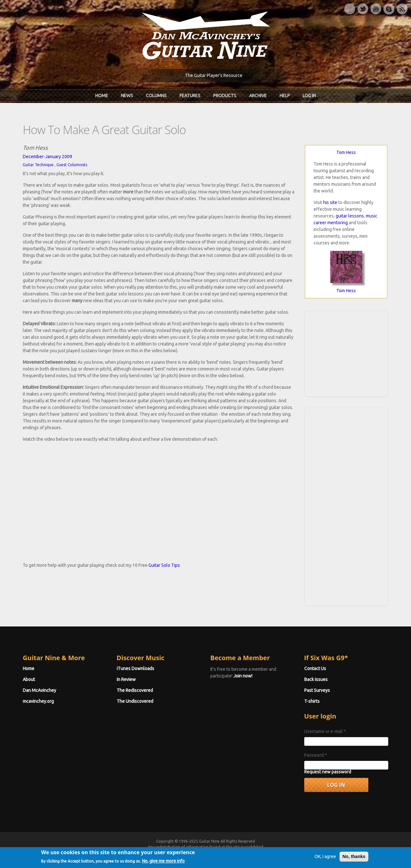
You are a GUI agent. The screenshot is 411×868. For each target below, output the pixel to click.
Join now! (243, 676)
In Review (126, 679)
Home (102, 96)
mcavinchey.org (38, 701)
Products (225, 96)
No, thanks (354, 858)
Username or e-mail (325, 731)
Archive (258, 96)
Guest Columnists (72, 165)
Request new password (328, 772)
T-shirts (312, 701)
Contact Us (315, 668)
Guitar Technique (38, 165)
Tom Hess (346, 152)
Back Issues (316, 679)
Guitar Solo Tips (164, 565)
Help (285, 96)
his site (330, 202)
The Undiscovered (135, 701)
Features (190, 96)
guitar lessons (350, 216)
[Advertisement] (346, 353)
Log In (309, 96)
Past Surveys (317, 690)
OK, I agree (325, 858)
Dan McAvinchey (39, 690)
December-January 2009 (47, 157)
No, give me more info (163, 863)
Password (316, 755)
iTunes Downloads (135, 668)
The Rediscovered (135, 690)
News (127, 96)
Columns (156, 96)
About (29, 679)
